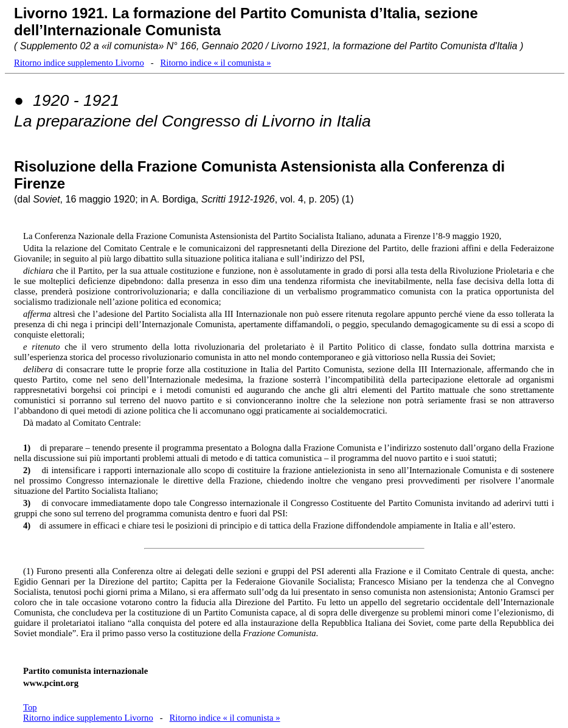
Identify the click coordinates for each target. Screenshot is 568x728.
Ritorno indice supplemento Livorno (79, 63)
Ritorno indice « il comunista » (216, 63)
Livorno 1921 (59, 13)
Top (30, 707)
